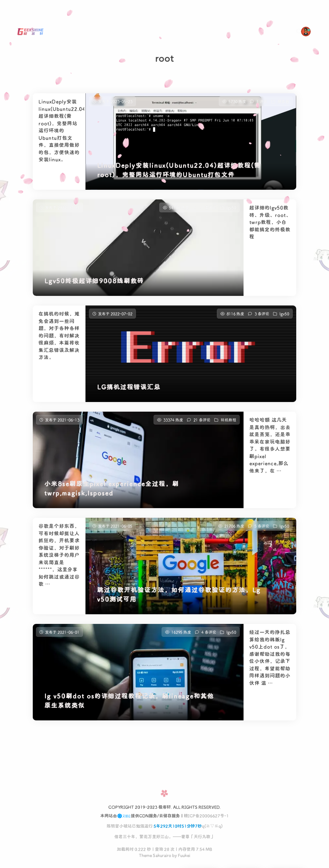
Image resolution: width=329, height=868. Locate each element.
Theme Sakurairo (155, 855)
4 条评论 (209, 634)
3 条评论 (262, 316)
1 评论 (262, 101)
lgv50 (231, 210)
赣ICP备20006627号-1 (206, 815)
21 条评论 (202, 422)
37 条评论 (208, 210)
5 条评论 (262, 528)
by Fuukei (181, 855)
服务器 (283, 101)
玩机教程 (228, 422)
